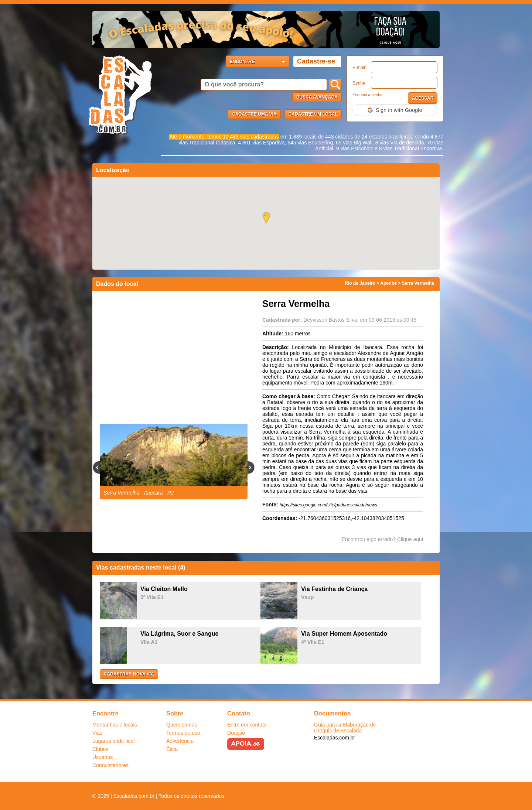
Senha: (359, 83)
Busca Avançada (317, 97)
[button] (395, 110)
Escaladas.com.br (335, 738)
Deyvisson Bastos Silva (330, 320)
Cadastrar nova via (129, 674)
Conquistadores (110, 765)
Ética (172, 749)
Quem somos (182, 725)
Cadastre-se (316, 61)
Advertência (180, 741)
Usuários (103, 757)
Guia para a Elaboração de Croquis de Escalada (345, 728)
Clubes (100, 749)
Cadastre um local (313, 114)
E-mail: (359, 68)
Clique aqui (410, 539)
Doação (236, 733)
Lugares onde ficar (114, 741)
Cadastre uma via (254, 114)
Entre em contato (247, 725)
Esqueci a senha (367, 95)
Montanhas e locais (115, 725)
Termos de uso (183, 733)
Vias (97, 733)
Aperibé (388, 283)
